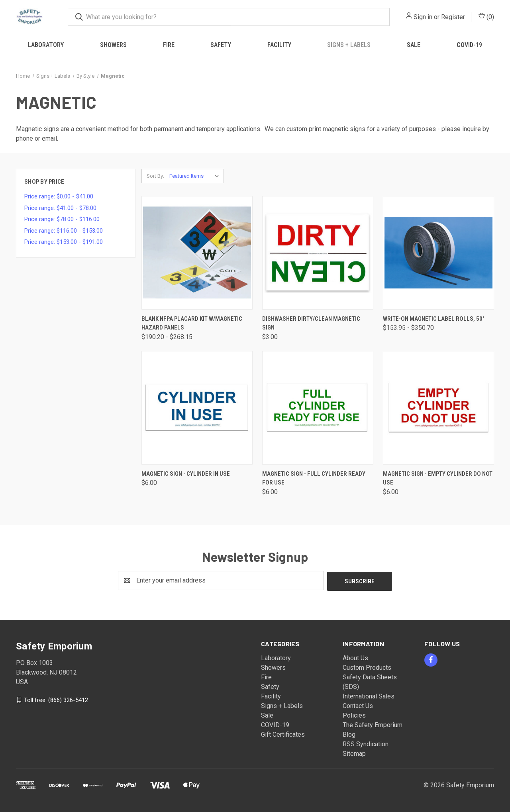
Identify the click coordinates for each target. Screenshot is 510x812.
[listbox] (196, 176)
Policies (354, 715)
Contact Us (358, 705)
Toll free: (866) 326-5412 (56, 699)
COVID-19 (469, 45)
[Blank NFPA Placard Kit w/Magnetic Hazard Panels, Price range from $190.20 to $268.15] (197, 253)
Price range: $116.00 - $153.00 (64, 231)
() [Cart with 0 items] (486, 17)
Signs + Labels (349, 45)
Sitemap (354, 753)
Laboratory (46, 45)
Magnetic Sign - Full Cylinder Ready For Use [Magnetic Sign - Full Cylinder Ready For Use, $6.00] (314, 478)
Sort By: (155, 176)
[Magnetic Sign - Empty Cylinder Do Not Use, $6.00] (438, 408)
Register (453, 17)
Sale (414, 45)
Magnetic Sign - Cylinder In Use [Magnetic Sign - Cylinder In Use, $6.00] (186, 474)
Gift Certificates (283, 734)
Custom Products (367, 667)
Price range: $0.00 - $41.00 (59, 196)
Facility (279, 45)
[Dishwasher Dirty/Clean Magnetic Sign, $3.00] (318, 253)
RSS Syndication (366, 743)
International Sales (369, 695)
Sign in (423, 17)
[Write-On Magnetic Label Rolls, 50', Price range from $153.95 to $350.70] (438, 253)
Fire (169, 45)
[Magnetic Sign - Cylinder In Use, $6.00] (197, 408)
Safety (221, 45)
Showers (113, 45)
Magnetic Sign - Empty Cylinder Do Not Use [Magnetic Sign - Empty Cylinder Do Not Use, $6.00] (438, 478)
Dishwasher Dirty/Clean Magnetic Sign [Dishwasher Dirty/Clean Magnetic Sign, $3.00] (311, 323)
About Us (355, 657)
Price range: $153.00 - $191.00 (64, 242)
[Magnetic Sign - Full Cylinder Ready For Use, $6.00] (318, 408)
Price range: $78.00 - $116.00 (62, 219)
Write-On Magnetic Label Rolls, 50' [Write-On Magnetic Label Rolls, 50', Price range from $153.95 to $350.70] (433, 319)
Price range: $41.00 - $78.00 (60, 208)
